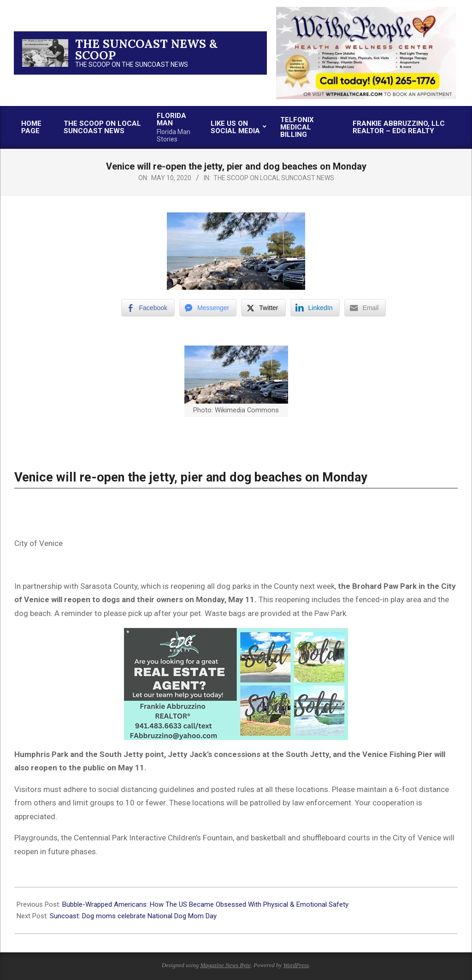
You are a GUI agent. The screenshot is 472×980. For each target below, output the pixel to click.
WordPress (296, 965)
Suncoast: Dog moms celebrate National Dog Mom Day (133, 916)
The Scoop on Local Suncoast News (274, 178)
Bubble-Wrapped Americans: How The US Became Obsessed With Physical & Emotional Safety (206, 904)
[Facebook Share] (148, 308)
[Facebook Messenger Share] (208, 308)
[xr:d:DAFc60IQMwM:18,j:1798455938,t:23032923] (236, 634)
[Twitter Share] (263, 308)
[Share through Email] (365, 308)
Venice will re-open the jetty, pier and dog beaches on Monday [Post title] (191, 477)
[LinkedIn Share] (315, 308)
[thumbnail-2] (366, 10)
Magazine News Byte (225, 965)
